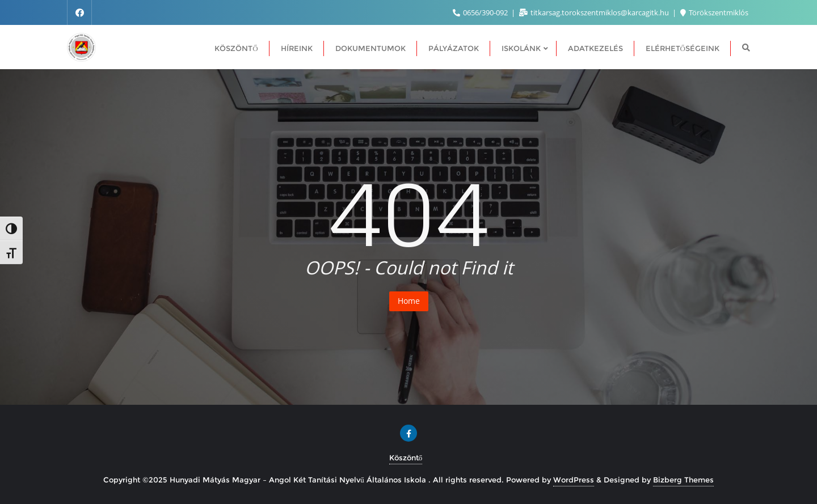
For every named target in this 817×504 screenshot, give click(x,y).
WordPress (574, 480)
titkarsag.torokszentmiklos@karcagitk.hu (595, 12)
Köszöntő (406, 458)
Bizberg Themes (683, 480)
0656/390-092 (481, 12)
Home (409, 301)
